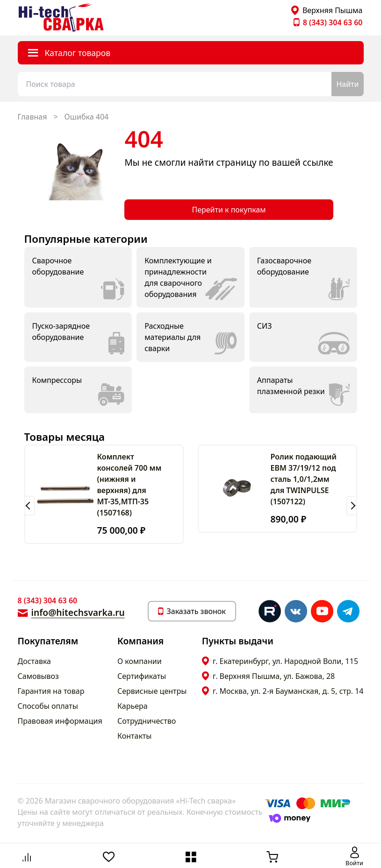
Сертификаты (142, 676)
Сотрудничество (147, 721)
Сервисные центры (152, 691)
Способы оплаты (48, 706)
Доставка (35, 661)
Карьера (133, 706)
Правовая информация (60, 721)
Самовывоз (38, 676)
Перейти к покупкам (229, 210)
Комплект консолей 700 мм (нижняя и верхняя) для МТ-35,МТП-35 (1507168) (129, 485)
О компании (140, 661)
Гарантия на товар (51, 691)
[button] (30, 506)
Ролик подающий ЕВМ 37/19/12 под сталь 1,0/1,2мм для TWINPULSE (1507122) (304, 479)
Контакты (134, 736)
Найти (347, 84)
